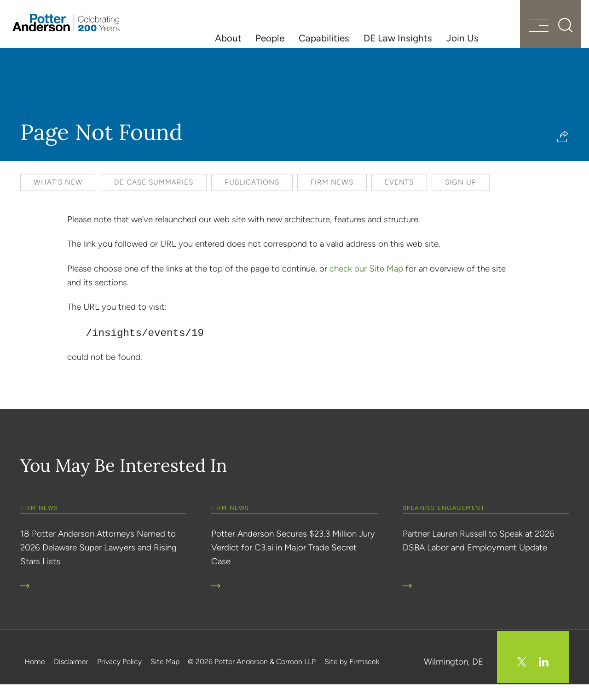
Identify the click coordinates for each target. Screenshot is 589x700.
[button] (563, 155)
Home (35, 679)
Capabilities (324, 38)
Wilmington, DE (453, 679)
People (270, 38)
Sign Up (461, 200)
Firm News (332, 200)
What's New (58, 200)
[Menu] (519, 38)
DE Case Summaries (154, 200)
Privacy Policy (119, 679)
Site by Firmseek (352, 679)
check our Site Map (366, 287)
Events (399, 200)
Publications (252, 200)
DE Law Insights (398, 38)
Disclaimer (71, 679)
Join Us (462, 38)
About (228, 38)
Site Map (165, 679)
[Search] (548, 37)
